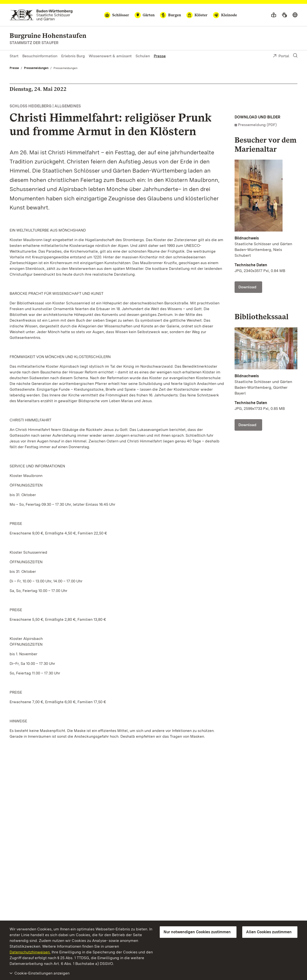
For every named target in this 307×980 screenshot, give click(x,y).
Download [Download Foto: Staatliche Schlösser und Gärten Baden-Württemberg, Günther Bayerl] (247, 425)
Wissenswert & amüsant (110, 56)
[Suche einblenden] (295, 56)
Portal (281, 56)
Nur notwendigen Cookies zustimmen (197, 932)
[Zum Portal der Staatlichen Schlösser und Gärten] (41, 15)
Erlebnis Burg (73, 56)
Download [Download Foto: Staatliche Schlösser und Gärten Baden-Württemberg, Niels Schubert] (247, 287)
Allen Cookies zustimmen (269, 932)
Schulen (143, 56)
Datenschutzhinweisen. (30, 952)
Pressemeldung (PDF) (257, 125)
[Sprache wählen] (295, 15)
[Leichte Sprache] (274, 15)
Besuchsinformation (40, 56)
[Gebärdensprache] (284, 15)
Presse (160, 56)
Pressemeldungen (36, 68)
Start (14, 56)
